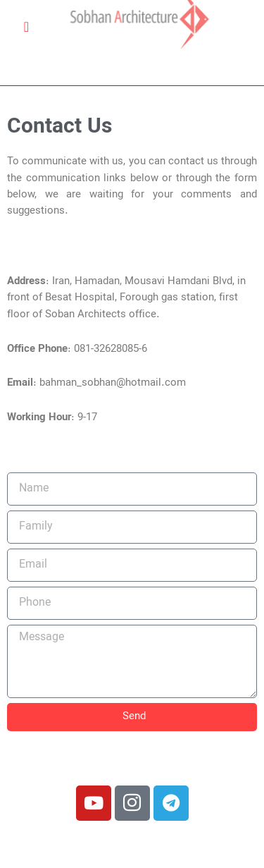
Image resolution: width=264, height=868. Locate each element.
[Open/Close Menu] (26, 26)
